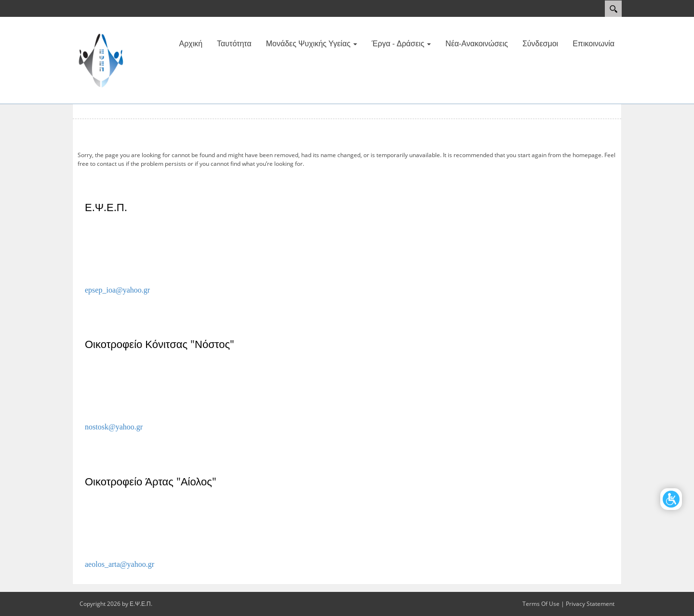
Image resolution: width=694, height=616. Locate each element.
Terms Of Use (541, 604)
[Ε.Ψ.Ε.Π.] (101, 59)
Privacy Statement (590, 604)
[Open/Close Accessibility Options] (671, 499)
